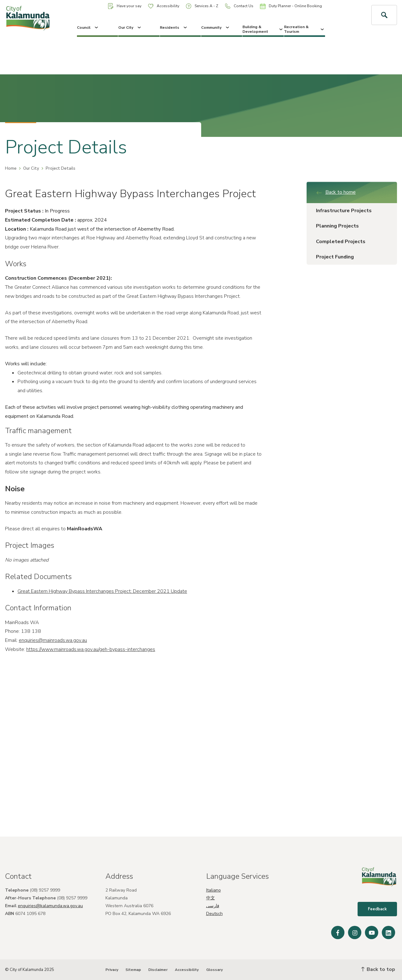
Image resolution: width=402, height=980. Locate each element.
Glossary (214, 970)
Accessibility (164, 6)
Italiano (214, 890)
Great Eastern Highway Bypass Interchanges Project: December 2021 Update (102, 591)
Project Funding (335, 257)
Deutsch (214, 914)
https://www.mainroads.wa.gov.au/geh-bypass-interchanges (91, 649)
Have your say (125, 6)
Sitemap (133, 970)
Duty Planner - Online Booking (291, 6)
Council (88, 27)
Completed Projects (341, 242)
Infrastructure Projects (344, 211)
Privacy (112, 970)
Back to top (378, 969)
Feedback (377, 909)
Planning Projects (337, 226)
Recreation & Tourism (305, 29)
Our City (130, 27)
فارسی (213, 906)
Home (11, 168)
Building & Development (263, 29)
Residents (174, 27)
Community (216, 27)
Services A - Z (202, 6)
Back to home (336, 192)
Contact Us (239, 6)
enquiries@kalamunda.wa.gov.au (50, 906)
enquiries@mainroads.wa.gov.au (53, 640)
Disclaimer (158, 970)
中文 (211, 898)
